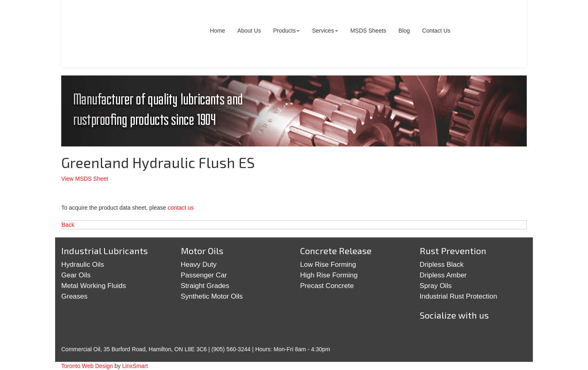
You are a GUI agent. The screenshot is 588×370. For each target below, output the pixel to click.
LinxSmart (135, 366)
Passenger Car (204, 275)
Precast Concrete (327, 286)
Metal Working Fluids (94, 286)
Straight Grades (205, 286)
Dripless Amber (443, 275)
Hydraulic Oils (83, 265)
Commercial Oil (124, 34)
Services (325, 31)
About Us (249, 31)
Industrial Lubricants (105, 250)
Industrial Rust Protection (459, 296)
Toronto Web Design (87, 366)
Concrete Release (336, 250)
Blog (404, 31)
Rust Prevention (453, 250)
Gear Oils (76, 275)
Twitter (430, 335)
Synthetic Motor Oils (212, 296)
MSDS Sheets (368, 31)
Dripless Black (442, 265)
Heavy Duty (199, 265)
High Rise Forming (329, 275)
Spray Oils (436, 286)
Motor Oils (202, 250)
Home (217, 31)
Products (286, 31)
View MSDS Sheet (85, 179)
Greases (74, 296)
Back (68, 225)
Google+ (456, 335)
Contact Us (436, 31)
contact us (181, 208)
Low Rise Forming (328, 265)
